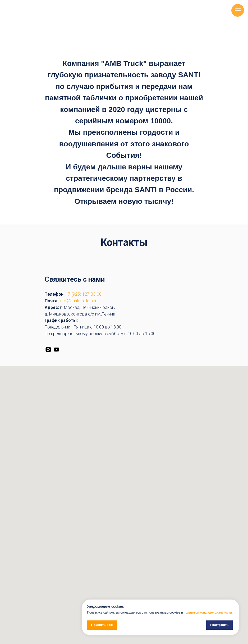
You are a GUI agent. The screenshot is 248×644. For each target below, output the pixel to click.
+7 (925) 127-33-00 (84, 294)
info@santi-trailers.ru (78, 301)
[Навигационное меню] (238, 10)
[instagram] (48, 350)
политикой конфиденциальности (208, 613)
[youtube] (56, 350)
